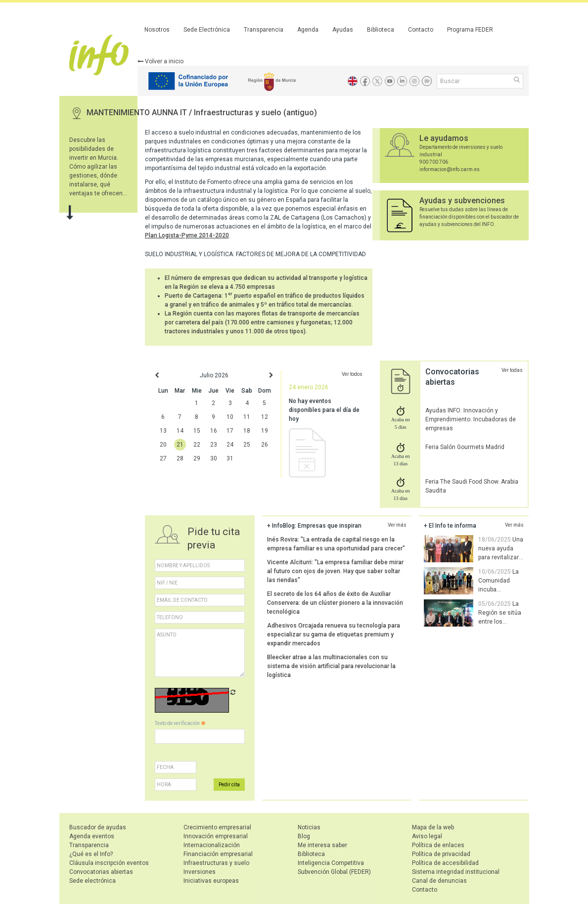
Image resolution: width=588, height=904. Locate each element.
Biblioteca (381, 30)
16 (214, 431)
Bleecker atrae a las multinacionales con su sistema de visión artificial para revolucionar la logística (331, 666)
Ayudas (343, 30)
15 (197, 431)
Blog (304, 836)
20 (163, 445)
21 (180, 445)
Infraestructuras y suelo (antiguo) (255, 113)
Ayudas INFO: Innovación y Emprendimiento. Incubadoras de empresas (471, 419)
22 (197, 445)
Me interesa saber (322, 845)
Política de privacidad (441, 854)
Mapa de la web (433, 827)
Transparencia (264, 30)
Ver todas (512, 370)
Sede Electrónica (207, 30)
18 (247, 431)
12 (265, 417)
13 (163, 431)
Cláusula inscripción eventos (109, 863)
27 (163, 458)
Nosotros (157, 30)
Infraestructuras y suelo (216, 863)
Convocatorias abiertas (101, 872)
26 (265, 445)
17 (230, 431)
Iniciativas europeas (211, 881)
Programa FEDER (470, 30)
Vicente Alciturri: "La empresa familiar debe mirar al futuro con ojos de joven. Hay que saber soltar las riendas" (335, 571)
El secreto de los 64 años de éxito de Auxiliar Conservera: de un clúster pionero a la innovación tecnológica (335, 603)
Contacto (421, 30)
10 (230, 417)
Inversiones (200, 872)
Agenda (308, 30)
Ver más (397, 525)
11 (247, 417)
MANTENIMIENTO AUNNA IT (138, 113)
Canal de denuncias (439, 881)
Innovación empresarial (216, 836)
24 (230, 445)
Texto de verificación (180, 723)
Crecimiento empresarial (217, 827)
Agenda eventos (92, 836)
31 (230, 458)
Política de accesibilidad (445, 863)
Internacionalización (212, 845)
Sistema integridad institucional (456, 872)
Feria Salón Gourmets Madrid (465, 447)
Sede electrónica (92, 881)
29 (197, 458)
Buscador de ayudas (98, 827)
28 (180, 458)
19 (265, 431)
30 (214, 458)
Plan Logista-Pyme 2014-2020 (187, 235)
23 (214, 445)
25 (247, 445)
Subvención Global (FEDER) (334, 872)
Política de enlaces (438, 845)
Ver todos (352, 374)
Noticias (309, 827)
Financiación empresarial (218, 854)
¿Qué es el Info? (91, 854)
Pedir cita (229, 785)
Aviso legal (427, 836)
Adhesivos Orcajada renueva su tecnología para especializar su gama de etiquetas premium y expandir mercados (334, 634)
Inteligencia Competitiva (331, 863)
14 (180, 431)
